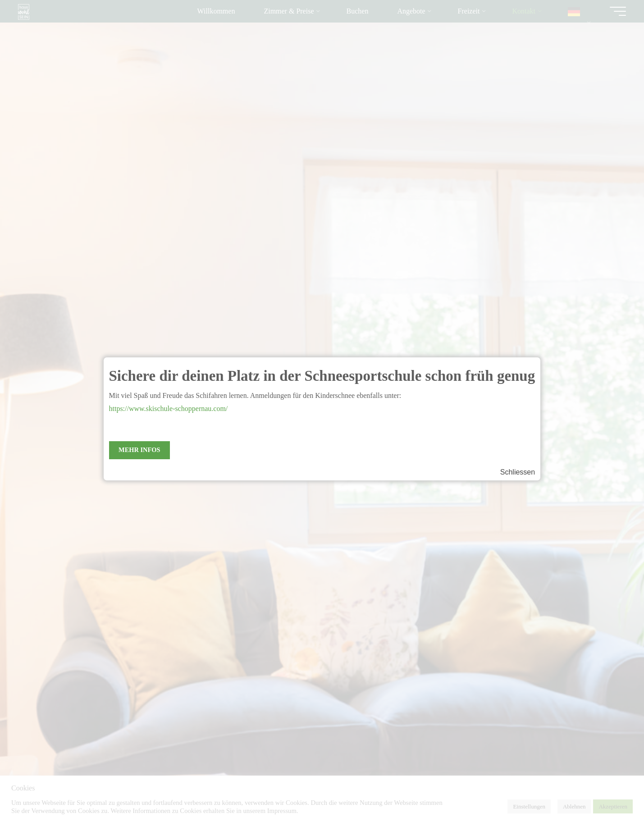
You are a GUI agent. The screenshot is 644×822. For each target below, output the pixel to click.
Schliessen (518, 472)
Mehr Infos (139, 450)
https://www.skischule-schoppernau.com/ (169, 409)
